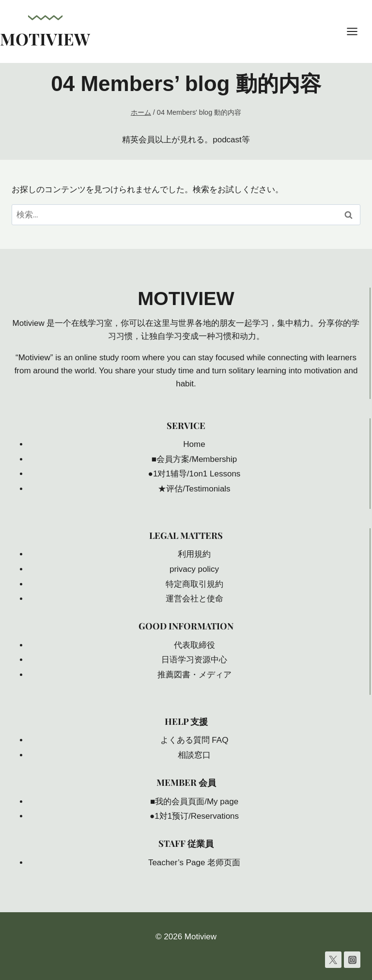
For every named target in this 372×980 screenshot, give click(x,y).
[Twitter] (333, 960)
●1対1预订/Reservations (194, 816)
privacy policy (194, 569)
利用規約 (194, 554)
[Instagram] (352, 960)
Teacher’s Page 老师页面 (194, 863)
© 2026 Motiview (186, 937)
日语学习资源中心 (194, 660)
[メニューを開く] (357, 31)
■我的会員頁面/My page (194, 802)
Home (194, 444)
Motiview (186, 298)
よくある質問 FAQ (194, 740)
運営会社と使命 (194, 599)
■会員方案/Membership (194, 459)
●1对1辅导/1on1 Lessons (194, 474)
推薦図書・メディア (194, 675)
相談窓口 (194, 755)
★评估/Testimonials (194, 489)
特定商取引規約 (194, 584)
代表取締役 (194, 645)
